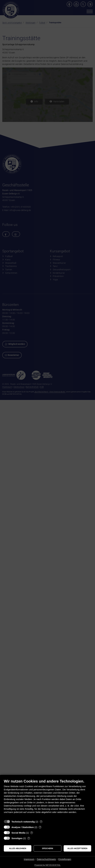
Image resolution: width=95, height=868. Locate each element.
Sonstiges (17, 838)
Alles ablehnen (18, 848)
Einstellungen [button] (65, 859)
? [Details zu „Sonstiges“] (29, 838)
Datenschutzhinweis (46, 859)
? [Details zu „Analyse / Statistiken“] (40, 827)
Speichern (48, 848)
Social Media (18, 833)
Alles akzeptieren (77, 848)
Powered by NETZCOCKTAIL (47, 865)
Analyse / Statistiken (23, 827)
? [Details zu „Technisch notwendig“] (41, 822)
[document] (48, 799)
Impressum (29, 859)
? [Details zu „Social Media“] (32, 833)
